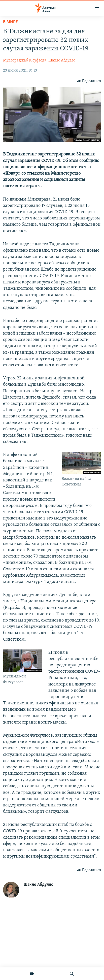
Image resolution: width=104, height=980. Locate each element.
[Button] (89, 81)
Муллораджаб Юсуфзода (25, 60)
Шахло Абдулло (62, 60)
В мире (10, 22)
